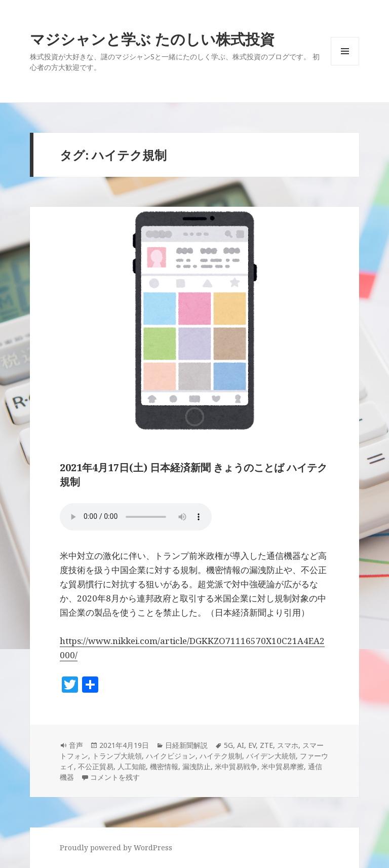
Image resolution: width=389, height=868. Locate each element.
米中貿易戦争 (236, 766)
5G (228, 745)
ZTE (266, 745)
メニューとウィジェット (345, 65)
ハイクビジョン (171, 756)
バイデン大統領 (271, 756)
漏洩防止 (197, 766)
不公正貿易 (96, 766)
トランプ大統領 (117, 756)
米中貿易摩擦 (283, 766)
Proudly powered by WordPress (116, 847)
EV (252, 745)
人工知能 (132, 766)
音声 (76, 745)
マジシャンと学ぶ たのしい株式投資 (152, 39)
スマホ (288, 745)
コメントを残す (115, 777)
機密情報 (164, 766)
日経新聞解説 (186, 745)
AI (241, 745)
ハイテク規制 (221, 756)
